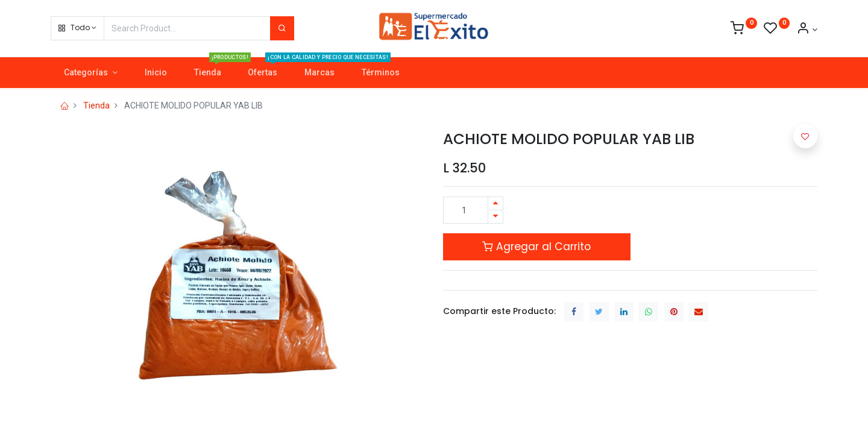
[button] (77, 28)
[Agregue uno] (495, 203)
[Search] (282, 28)
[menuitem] (156, 73)
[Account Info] (807, 30)
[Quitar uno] (495, 217)
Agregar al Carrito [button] (536, 247)
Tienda (96, 105)
